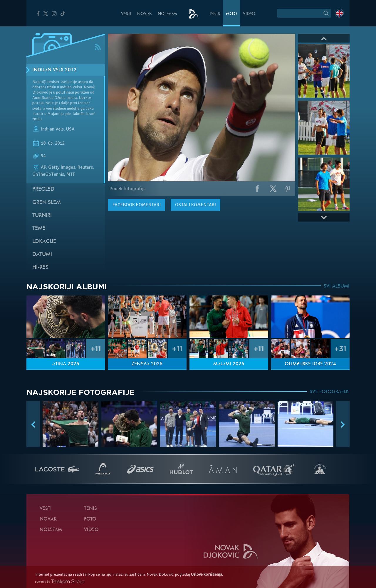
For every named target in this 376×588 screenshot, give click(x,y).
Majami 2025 (229, 364)
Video (249, 14)
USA (70, 129)
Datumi (42, 255)
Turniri (42, 216)
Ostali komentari (195, 205)
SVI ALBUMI (337, 286)
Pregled (43, 189)
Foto (231, 14)
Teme (39, 228)
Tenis (215, 14)
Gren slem (47, 203)
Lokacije (44, 242)
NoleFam (167, 14)
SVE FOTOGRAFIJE (330, 392)
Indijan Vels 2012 (54, 70)
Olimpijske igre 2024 (310, 364)
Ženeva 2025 (147, 364)
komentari (137, 205)
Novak (145, 14)
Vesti (126, 14)
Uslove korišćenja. (207, 574)
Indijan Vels (52, 129)
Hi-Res (40, 267)
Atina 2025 (66, 364)
